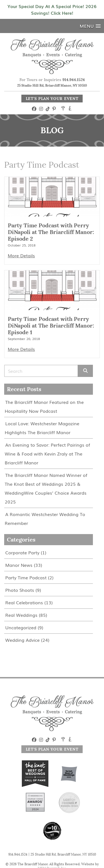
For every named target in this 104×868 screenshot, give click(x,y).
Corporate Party (22, 552)
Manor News (19, 565)
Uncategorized (21, 627)
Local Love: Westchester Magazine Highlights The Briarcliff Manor (42, 428)
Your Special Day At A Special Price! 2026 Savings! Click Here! (52, 9)
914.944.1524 (74, 80)
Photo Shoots (20, 590)
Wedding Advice (22, 640)
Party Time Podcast (26, 577)
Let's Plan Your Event (52, 99)
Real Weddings (21, 615)
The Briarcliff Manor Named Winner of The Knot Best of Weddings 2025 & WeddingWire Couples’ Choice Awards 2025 (46, 488)
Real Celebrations (24, 602)
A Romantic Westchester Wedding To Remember (45, 519)
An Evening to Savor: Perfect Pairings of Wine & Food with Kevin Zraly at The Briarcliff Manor (47, 454)
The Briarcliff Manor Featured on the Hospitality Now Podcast (44, 406)
